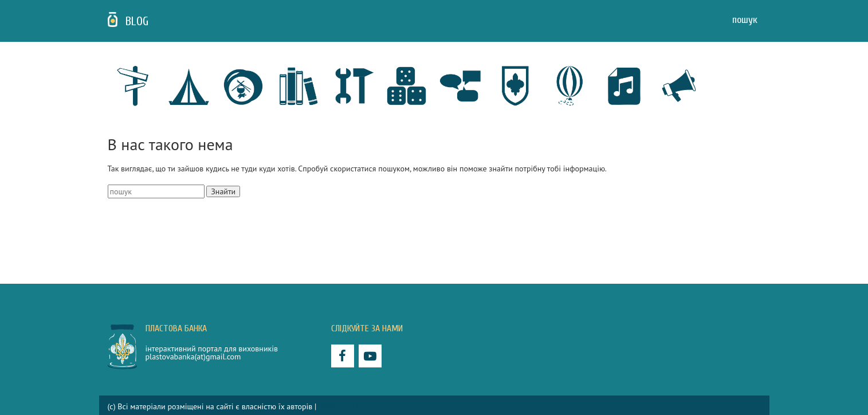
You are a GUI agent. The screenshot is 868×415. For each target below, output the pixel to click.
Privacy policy (342, 406)
